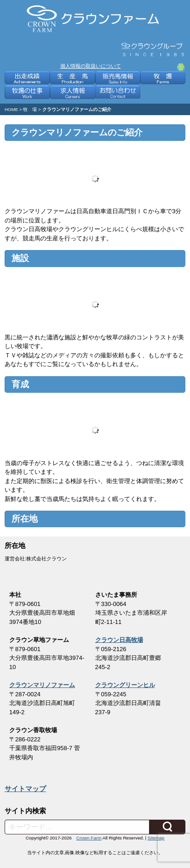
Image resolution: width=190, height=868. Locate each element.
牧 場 (30, 109)
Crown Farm (89, 838)
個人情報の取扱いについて (91, 66)
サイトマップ (25, 789)
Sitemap (156, 838)
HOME (11, 109)
